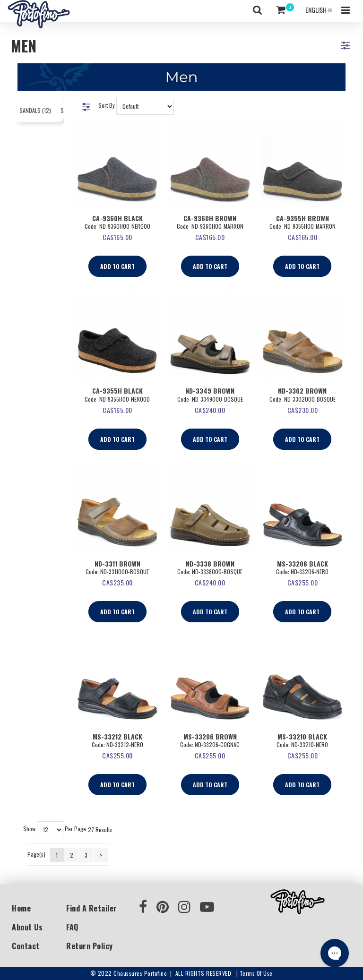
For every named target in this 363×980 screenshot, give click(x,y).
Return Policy (90, 946)
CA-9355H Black (117, 391)
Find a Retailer (92, 908)
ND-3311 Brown (117, 563)
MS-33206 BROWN (210, 736)
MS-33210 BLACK (302, 736)
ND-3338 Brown (210, 563)
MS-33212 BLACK (117, 736)
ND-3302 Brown (302, 391)
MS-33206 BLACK (302, 563)
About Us (27, 927)
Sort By (107, 105)
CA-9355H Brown (302, 218)
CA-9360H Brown (210, 218)
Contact (26, 946)
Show (29, 829)
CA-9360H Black (117, 218)
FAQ (72, 927)
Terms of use (256, 973)
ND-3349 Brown (210, 391)
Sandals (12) (35, 110)
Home (21, 908)
